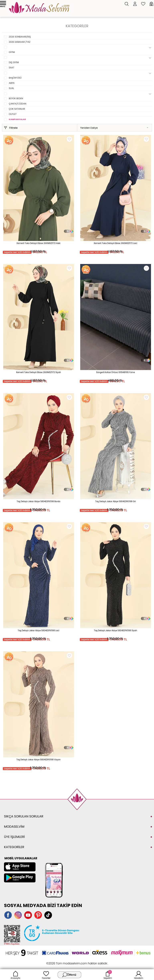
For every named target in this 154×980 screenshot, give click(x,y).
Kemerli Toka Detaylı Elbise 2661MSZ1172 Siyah (38, 372)
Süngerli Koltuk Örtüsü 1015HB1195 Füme (115, 372)
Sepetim (108, 975)
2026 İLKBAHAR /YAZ (20, 42)
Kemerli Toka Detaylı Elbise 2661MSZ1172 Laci (115, 243)
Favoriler (46, 975)
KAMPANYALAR (17, 119)
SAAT (12, 68)
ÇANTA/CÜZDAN (18, 104)
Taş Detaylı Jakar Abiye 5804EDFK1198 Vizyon (38, 760)
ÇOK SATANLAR (17, 109)
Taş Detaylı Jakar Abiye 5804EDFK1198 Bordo (38, 501)
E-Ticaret (65, 961)
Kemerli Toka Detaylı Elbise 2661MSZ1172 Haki (38, 243)
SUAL (11, 88)
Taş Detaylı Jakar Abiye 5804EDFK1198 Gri (115, 501)
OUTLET (13, 114)
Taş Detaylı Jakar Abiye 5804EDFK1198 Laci (38, 631)
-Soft (55, 961)
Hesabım (139, 975)
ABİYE (12, 83)
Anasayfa (15, 975)
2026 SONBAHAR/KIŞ (20, 37)
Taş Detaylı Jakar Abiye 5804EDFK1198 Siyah (116, 631)
